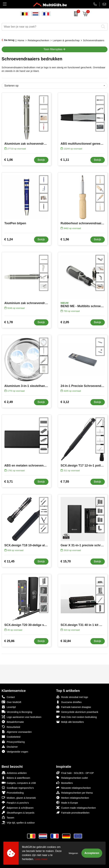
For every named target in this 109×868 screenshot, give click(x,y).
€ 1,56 (65, 239)
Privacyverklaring (13, 742)
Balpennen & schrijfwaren (18, 808)
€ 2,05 (65, 322)
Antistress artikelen (14, 773)
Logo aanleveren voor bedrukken (22, 717)
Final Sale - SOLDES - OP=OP (75, 773)
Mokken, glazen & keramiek (19, 798)
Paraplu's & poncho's (15, 802)
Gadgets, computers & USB (19, 783)
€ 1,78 (9, 322)
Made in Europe (67, 802)
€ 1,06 (9, 160)
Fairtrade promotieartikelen (73, 812)
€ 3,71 (9, 482)
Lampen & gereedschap (66, 40)
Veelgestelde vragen (15, 751)
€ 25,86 (9, 641)
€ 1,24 (9, 239)
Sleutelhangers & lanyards (18, 812)
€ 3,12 (65, 402)
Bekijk (41, 160)
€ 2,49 (9, 402)
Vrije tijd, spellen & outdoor (18, 822)
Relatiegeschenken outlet (72, 778)
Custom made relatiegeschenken (76, 808)
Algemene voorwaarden (17, 732)
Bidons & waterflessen (16, 778)
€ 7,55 (65, 482)
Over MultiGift (12, 702)
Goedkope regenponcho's (18, 788)
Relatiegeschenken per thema (74, 793)
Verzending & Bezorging (17, 712)
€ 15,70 (66, 561)
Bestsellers (64, 783)
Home (21, 40)
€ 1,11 (65, 160)
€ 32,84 (66, 641)
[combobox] (51, 27)
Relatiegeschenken (38, 40)
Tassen (8, 817)
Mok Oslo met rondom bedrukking (77, 717)
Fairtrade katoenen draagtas (74, 707)
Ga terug (9, 40)
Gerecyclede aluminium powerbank (77, 712)
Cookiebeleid (11, 737)
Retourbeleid (11, 727)
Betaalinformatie (13, 722)
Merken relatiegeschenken (73, 798)
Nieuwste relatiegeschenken (74, 788)
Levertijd (9, 707)
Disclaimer (10, 747)
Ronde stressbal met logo (72, 697)
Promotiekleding (13, 793)
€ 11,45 (9, 561)
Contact (8, 697)
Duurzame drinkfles (69, 702)
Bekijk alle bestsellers (70, 722)
